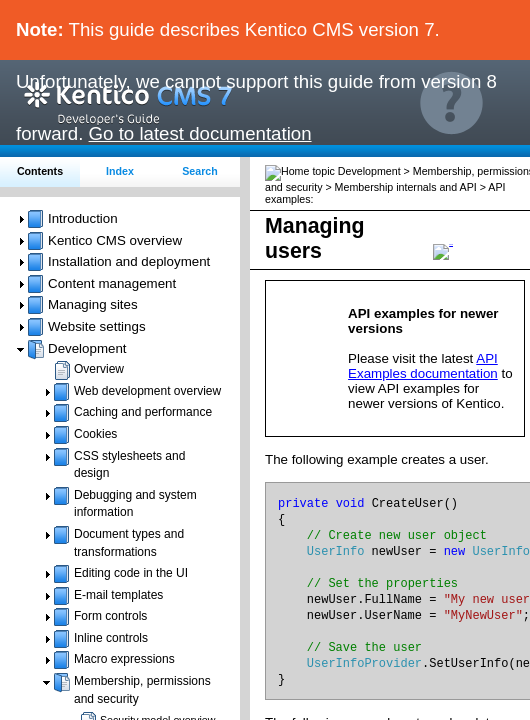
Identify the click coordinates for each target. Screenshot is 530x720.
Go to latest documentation (200, 133)
